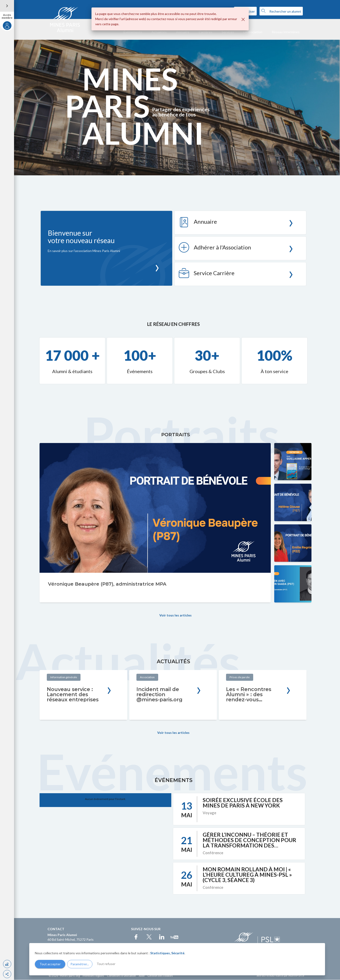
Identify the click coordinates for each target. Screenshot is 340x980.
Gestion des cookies (160, 976)
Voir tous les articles (175, 615)
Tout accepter (50, 964)
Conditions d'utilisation (121, 976)
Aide (142, 976)
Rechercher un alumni (281, 11)
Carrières (205, 32)
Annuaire (183, 32)
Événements (133, 32)
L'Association (253, 32)
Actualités (159, 32)
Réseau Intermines (286, 32)
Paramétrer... (80, 964)
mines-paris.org (70, 976)
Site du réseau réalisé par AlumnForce (280, 976)
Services (228, 32)
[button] (7, 974)
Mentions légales (93, 976)
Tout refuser (106, 964)
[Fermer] (243, 19)
